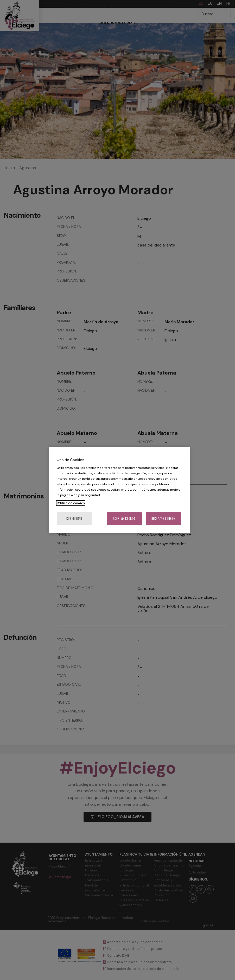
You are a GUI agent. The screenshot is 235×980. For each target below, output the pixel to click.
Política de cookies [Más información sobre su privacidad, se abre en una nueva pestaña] (71, 503)
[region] (119, 490)
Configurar (74, 519)
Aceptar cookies (124, 519)
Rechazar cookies (163, 519)
